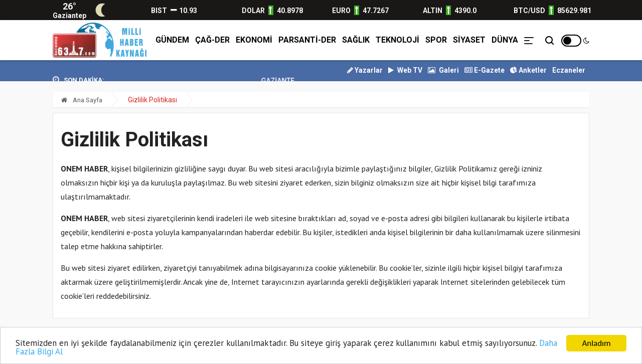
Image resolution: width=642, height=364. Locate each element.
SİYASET (469, 40)
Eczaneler (569, 70)
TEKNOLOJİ (397, 40)
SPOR (436, 40)
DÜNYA (505, 40)
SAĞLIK (356, 40)
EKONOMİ (254, 40)
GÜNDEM (172, 40)
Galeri (443, 70)
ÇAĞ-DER (212, 40)
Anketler (528, 70)
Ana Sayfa (82, 100)
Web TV (405, 70)
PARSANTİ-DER (307, 40)
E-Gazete (485, 70)
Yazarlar (365, 70)
